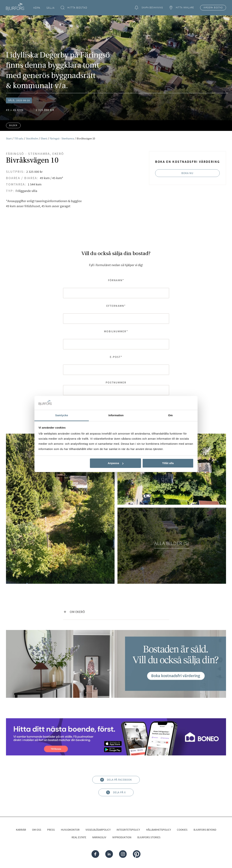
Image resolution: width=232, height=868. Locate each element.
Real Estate (79, 837)
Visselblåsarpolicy (98, 830)
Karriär (21, 830)
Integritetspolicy (128, 830)
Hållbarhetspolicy (159, 830)
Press (51, 830)
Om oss (37, 830)
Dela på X (116, 792)
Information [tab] (116, 415)
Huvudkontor (70, 830)
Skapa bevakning (149, 8)
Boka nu (187, 173)
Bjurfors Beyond (205, 830)
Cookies (182, 830)
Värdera (213, 8)
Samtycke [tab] (62, 415)
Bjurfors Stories (149, 837)
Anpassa (116, 463)
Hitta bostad (74, 8)
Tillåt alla (168, 463)
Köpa (37, 8)
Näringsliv (99, 837)
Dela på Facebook (116, 780)
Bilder (13, 125)
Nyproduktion (122, 837)
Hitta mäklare (181, 8)
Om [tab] (170, 415)
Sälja (51, 8)
